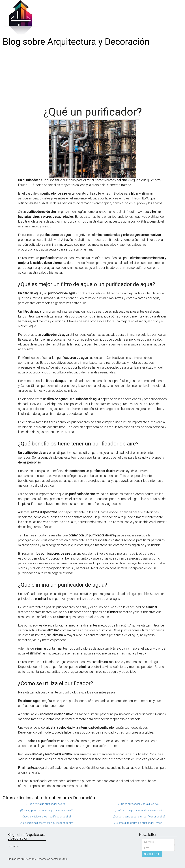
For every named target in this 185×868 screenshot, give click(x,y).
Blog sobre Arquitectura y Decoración (76, 42)
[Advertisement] (92, 75)
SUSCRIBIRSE (152, 854)
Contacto (13, 846)
